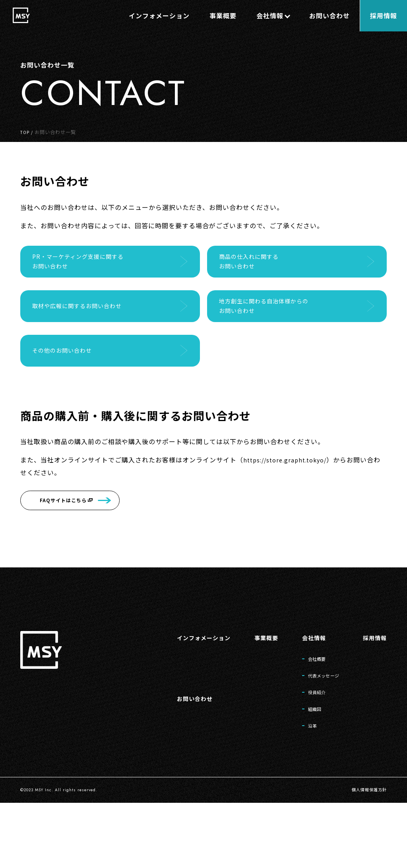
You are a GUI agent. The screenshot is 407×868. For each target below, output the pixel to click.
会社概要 (308, 717)
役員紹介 (308, 753)
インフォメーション (185, 695)
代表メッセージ (316, 735)
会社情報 (304, 695)
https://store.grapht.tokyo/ (289, 517)
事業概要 (253, 695)
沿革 (302, 790)
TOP (26, 132)
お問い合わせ (175, 759)
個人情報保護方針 (366, 855)
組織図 (305, 772)
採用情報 (373, 695)
